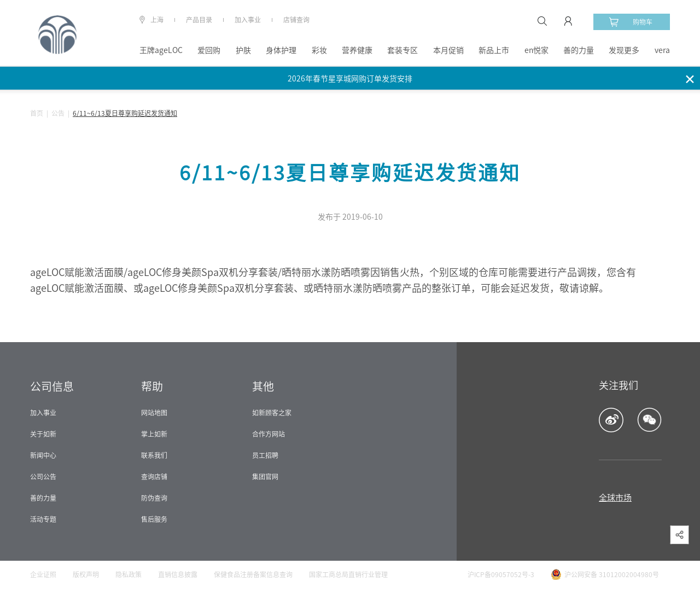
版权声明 (86, 574)
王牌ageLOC (161, 50)
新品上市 (494, 50)
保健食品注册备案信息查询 (253, 574)
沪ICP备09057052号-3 (501, 574)
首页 (37, 113)
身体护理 (281, 50)
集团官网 (265, 477)
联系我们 (154, 455)
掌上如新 (154, 434)
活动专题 (43, 519)
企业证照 (43, 574)
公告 (58, 113)
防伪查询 (154, 498)
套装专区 (402, 50)
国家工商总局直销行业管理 (348, 574)
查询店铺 (154, 477)
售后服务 (154, 519)
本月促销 (448, 50)
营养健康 (357, 50)
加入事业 (248, 20)
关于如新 (43, 434)
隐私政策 (129, 574)
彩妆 (319, 50)
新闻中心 (43, 455)
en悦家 (536, 50)
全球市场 (615, 498)
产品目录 (199, 20)
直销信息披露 (178, 574)
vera (662, 50)
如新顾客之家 (272, 413)
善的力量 (579, 50)
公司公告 (43, 477)
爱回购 (209, 50)
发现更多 (624, 50)
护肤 (243, 50)
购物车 (631, 22)
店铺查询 (296, 20)
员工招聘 (265, 455)
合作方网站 (269, 434)
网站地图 (154, 413)
